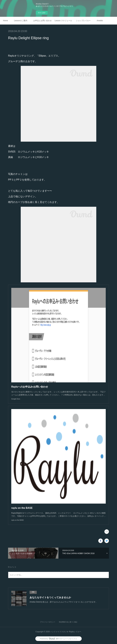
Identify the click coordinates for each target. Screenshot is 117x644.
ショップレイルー (83, 21)
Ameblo (100, 21)
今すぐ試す (42, 13)
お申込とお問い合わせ (43, 21)
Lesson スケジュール (63, 21)
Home (5, 21)
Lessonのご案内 (21, 21)
